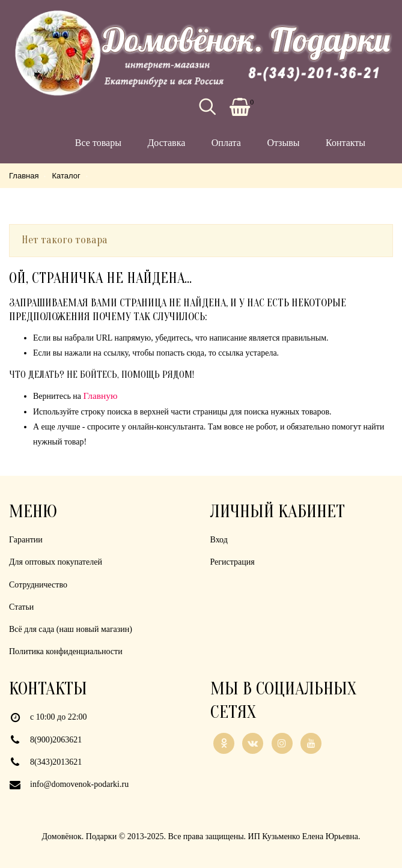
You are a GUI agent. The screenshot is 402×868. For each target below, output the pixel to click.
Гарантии (26, 540)
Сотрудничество (38, 585)
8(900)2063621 (56, 740)
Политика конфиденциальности (66, 651)
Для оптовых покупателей (56, 562)
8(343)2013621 (56, 762)
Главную (101, 396)
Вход (219, 540)
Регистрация (233, 562)
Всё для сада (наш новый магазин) (71, 629)
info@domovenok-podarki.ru (79, 784)
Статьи (21, 607)
